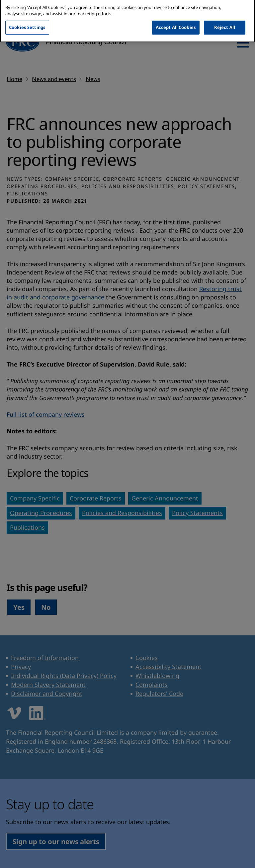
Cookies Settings (27, 22)
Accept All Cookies (176, 22)
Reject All (225, 22)
